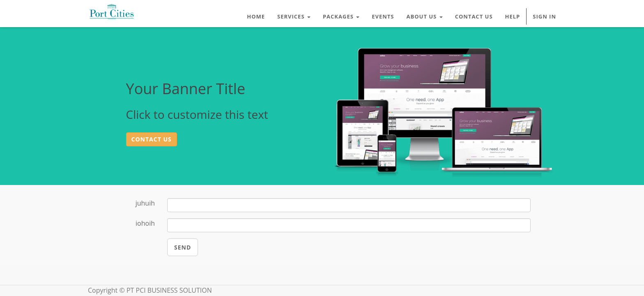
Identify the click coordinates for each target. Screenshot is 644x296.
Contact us (152, 139)
